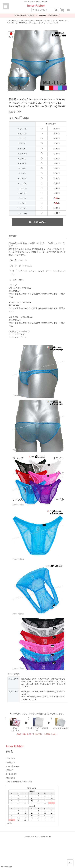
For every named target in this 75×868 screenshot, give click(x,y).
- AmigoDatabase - (6, 867)
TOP (8, 21)
